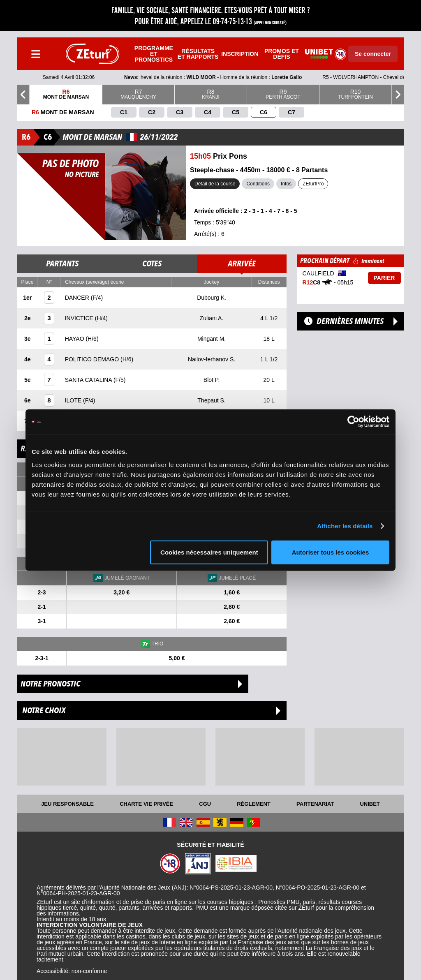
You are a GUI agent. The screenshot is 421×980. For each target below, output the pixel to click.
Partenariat (315, 804)
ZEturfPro (313, 184)
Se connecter (373, 54)
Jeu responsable (67, 804)
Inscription (240, 54)
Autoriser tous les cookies (331, 552)
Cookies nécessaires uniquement (209, 552)
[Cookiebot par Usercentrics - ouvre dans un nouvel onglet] (353, 422)
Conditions (258, 184)
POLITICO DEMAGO (93, 359)
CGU (205, 804)
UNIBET (370, 804)
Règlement (254, 804)
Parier (384, 278)
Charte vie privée (146, 804)
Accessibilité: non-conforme (72, 971)
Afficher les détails (345, 526)
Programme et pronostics (154, 54)
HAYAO (75, 339)
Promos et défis (282, 54)
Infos (286, 184)
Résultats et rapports (198, 54)
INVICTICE (80, 318)
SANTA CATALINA (89, 380)
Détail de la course (215, 184)
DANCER (78, 298)
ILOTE (74, 400)
